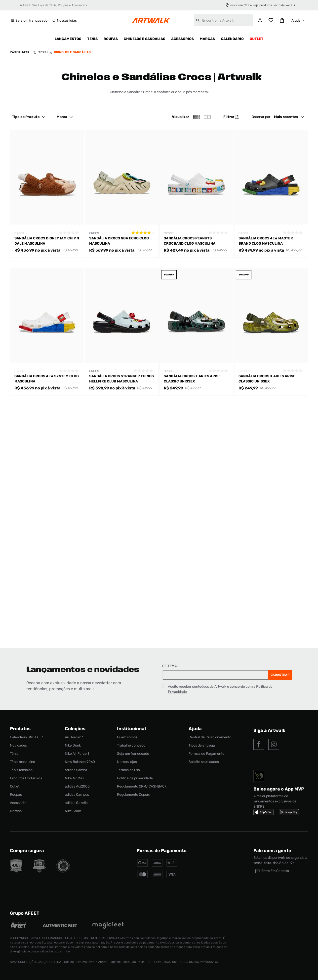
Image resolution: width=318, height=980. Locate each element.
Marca (65, 117)
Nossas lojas (64, 20)
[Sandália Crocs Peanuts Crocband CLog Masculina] (196, 194)
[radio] (207, 117)
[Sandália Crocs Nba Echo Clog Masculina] (122, 194)
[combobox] (223, 20)
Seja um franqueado (29, 20)
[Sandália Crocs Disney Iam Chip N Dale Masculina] (47, 194)
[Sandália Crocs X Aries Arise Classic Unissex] (196, 332)
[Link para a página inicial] (21, 52)
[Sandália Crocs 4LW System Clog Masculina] (47, 332)
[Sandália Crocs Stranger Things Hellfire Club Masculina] (122, 332)
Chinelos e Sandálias (72, 52)
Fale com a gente (272, 851)
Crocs (43, 52)
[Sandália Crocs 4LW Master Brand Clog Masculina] (271, 194)
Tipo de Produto (29, 117)
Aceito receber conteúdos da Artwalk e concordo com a (220, 689)
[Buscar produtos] (198, 20)
